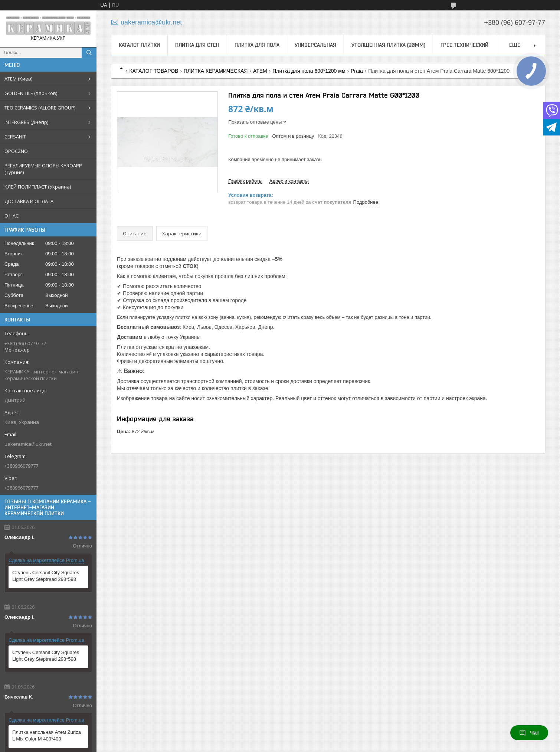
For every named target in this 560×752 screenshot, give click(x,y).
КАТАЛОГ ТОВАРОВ (154, 71)
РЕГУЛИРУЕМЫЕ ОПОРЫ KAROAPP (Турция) (43, 169)
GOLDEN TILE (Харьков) (31, 93)
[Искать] (89, 53)
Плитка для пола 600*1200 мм (309, 71)
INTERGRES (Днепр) (26, 122)
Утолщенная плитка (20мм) (388, 45)
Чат (529, 733)
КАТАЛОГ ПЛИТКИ (139, 45)
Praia (357, 71)
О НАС (12, 216)
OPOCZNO (16, 151)
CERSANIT (15, 137)
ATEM (260, 71)
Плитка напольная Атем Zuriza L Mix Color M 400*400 (47, 735)
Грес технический (464, 45)
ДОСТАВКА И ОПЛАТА (29, 201)
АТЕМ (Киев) (18, 79)
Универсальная (315, 45)
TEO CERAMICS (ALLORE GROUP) (40, 108)
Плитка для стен (197, 45)
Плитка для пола (257, 45)
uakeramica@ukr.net (28, 444)
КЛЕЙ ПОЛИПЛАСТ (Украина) (38, 187)
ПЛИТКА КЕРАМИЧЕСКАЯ (216, 71)
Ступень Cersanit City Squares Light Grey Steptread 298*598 (46, 576)
